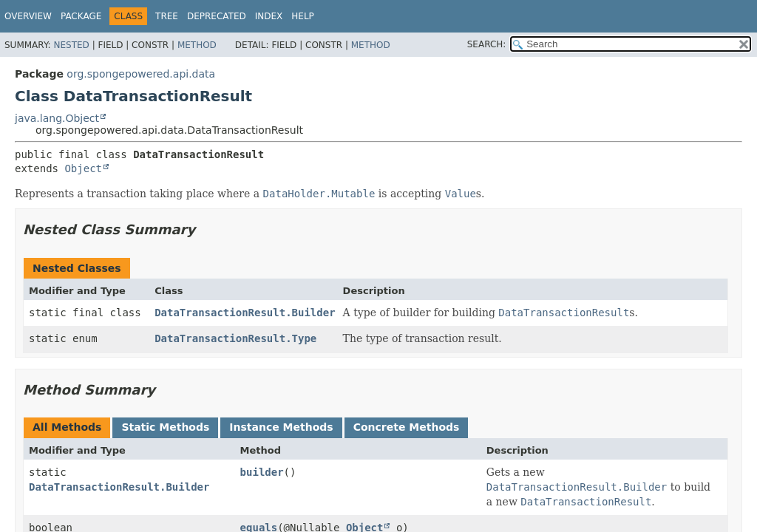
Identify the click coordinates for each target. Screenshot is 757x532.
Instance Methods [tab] (281, 427)
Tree (167, 16)
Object (83, 168)
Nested (71, 45)
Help (303, 16)
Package (81, 16)
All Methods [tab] (67, 427)
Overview (28, 16)
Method (197, 45)
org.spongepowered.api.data (141, 74)
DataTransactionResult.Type (235, 338)
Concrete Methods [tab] (407, 427)
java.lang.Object (57, 118)
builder (262, 472)
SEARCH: (487, 44)
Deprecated (217, 16)
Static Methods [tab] (165, 427)
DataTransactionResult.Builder (245, 313)
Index (269, 16)
